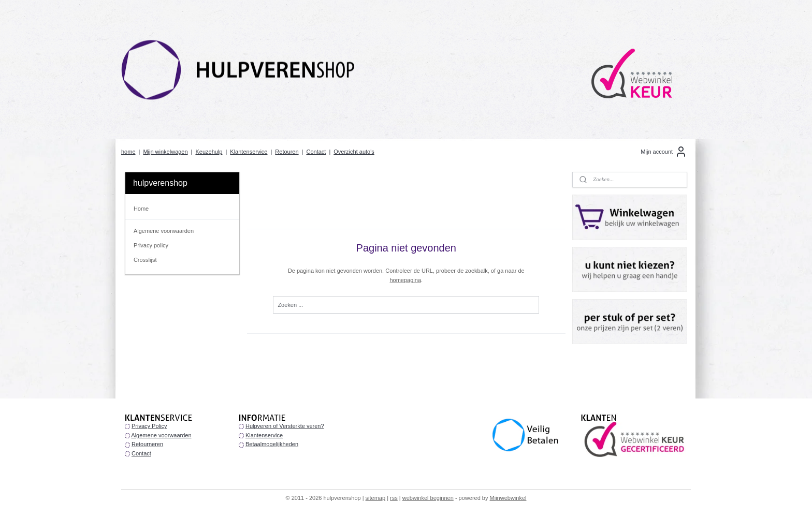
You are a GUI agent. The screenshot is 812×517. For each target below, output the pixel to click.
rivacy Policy (151, 426)
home (128, 152)
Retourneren (147, 444)
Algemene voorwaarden (164, 231)
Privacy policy (151, 245)
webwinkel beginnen (428, 498)
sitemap (376, 498)
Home (141, 209)
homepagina (405, 280)
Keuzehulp (209, 152)
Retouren (287, 152)
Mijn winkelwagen (165, 152)
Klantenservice (249, 152)
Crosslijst (145, 260)
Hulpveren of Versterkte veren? (285, 426)
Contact (316, 152)
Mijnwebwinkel (508, 498)
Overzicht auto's (354, 152)
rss (394, 498)
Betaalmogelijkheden (272, 444)
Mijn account (664, 152)
